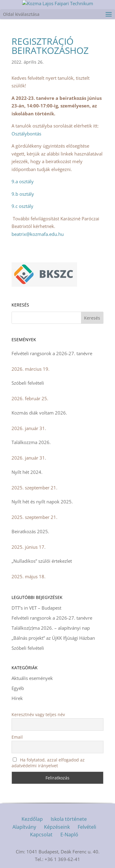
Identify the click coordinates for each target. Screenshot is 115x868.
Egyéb (18, 688)
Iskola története (69, 819)
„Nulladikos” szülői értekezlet (42, 561)
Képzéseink (57, 827)
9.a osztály (23, 181)
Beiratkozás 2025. (30, 531)
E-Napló (69, 835)
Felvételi (87, 827)
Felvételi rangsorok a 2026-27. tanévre (52, 353)
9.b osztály (23, 194)
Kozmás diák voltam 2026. (39, 413)
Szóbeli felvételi (28, 383)
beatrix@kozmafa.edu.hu (38, 234)
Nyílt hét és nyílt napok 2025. (42, 502)
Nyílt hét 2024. (27, 472)
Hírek (17, 698)
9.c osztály (22, 206)
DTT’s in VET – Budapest (36, 608)
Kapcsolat (41, 835)
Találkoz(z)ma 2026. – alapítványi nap (51, 628)
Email (17, 737)
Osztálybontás (26, 134)
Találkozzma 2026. (31, 442)
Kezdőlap (32, 819)
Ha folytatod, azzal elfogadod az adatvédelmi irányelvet (48, 763)
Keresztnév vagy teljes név (38, 714)
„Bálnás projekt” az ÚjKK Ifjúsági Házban (53, 638)
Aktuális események (32, 678)
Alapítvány (24, 827)
